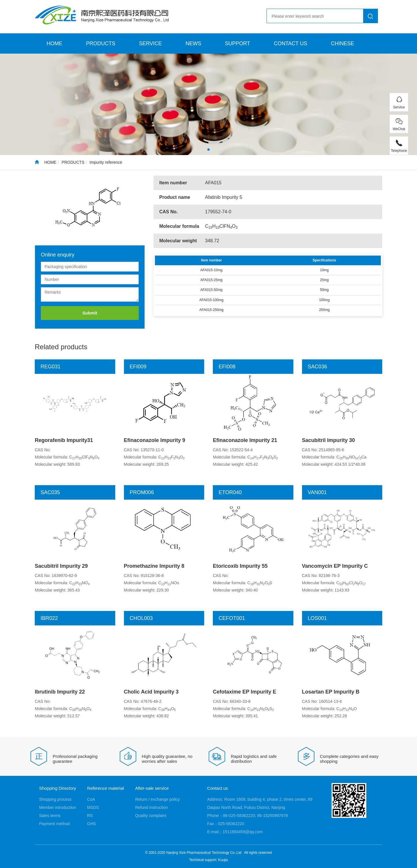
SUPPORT (238, 43)
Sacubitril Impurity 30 (329, 440)
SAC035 (50, 492)
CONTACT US (290, 43)
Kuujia (223, 860)
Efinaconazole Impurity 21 (245, 440)
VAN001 (317, 492)
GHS (92, 824)
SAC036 (318, 367)
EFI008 (227, 367)
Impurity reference (106, 162)
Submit (90, 313)
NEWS (193, 43)
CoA (91, 799)
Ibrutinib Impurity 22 (60, 692)
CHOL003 (141, 618)
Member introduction (58, 807)
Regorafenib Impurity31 (64, 440)
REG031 (51, 367)
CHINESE (343, 43)
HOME (54, 43)
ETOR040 (230, 492)
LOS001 (317, 618)
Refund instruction (152, 807)
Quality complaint (151, 816)
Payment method (54, 824)
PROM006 (142, 492)
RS (90, 816)
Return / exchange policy (158, 799)
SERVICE (150, 43)
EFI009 (138, 367)
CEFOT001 (232, 618)
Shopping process (55, 799)
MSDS (93, 807)
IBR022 (49, 618)
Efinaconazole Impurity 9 (155, 440)
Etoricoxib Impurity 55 (240, 566)
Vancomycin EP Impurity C (335, 566)
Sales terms (50, 816)
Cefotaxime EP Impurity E (245, 692)
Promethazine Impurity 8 (154, 566)
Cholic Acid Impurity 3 (151, 692)
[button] (209, 150)
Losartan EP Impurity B (331, 692)
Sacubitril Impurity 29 (61, 566)
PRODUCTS (101, 43)
